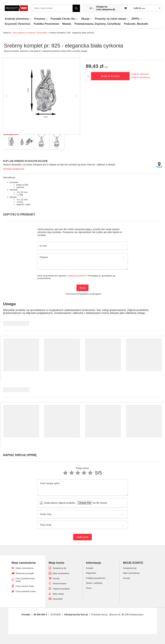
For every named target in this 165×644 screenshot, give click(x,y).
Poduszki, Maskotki (136, 24)
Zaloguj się (102, 7)
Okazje (85, 19)
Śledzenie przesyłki (25, 573)
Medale (67, 24)
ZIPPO (135, 19)
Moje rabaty (58, 594)
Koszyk (56, 578)
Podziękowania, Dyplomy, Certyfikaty (98, 24)
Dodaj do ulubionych (140, 74)
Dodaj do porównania (141, 77)
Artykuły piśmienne (17, 19)
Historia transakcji (61, 589)
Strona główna (19, 33)
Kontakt (26, 615)
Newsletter (58, 599)
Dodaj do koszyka (110, 76)
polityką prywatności (77, 276)
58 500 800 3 (40, 615)
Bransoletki (42, 33)
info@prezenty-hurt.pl (76, 615)
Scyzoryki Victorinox (18, 24)
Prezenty (40, 19)
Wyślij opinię (83, 537)
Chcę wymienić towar (26, 591)
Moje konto (57, 563)
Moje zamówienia (61, 573)
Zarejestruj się (59, 568)
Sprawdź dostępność (14, 169)
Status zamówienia (24, 568)
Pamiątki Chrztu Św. (63, 19)
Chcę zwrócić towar (25, 586)
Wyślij (82, 288)
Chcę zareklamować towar (25, 580)
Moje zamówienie (24, 563)
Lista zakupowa (106, 9)
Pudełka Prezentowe (46, 24)
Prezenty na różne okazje (110, 19)
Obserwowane (60, 583)
